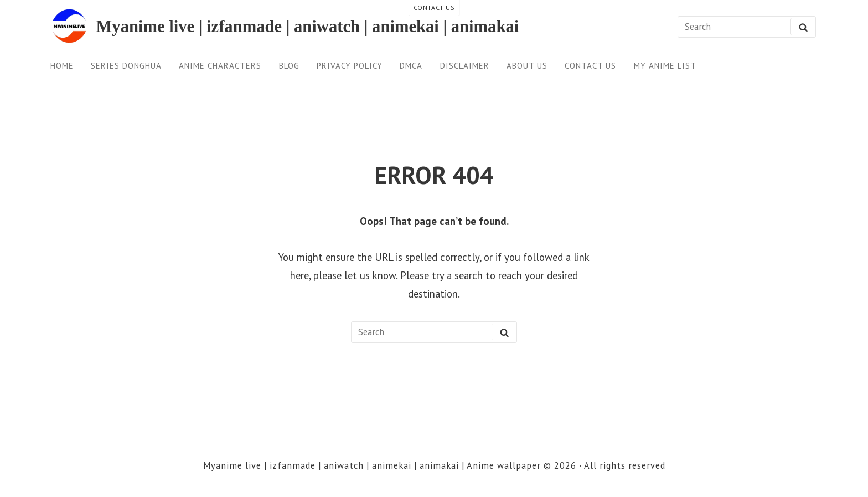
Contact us (590, 66)
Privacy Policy (350, 66)
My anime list (665, 66)
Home (62, 66)
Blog (289, 66)
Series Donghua (126, 66)
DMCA (411, 66)
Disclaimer (465, 66)
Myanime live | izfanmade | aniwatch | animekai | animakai (307, 27)
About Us (527, 66)
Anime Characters (220, 66)
